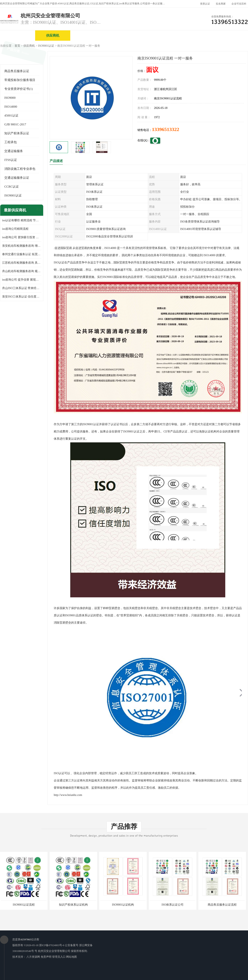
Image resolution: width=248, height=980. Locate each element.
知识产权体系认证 (17, 133)
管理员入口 (59, 957)
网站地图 (72, 957)
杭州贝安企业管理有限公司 (54, 951)
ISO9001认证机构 (123, 905)
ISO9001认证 (46, 46)
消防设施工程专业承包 (20, 169)
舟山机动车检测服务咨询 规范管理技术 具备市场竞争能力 (22, 271)
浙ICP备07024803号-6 (52, 945)
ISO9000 (10, 98)
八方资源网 (33, 957)
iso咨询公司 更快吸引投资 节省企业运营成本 (22, 237)
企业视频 (88, 35)
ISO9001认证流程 (24, 905)
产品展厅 (158, 35)
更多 (38, 210)
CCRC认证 (12, 187)
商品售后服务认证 (17, 71)
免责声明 (46, 957)
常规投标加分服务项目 (20, 80)
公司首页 (18, 35)
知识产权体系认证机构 (73, 905)
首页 (17, 46)
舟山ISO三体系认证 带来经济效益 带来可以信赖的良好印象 (22, 288)
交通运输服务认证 (17, 178)
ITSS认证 (11, 160)
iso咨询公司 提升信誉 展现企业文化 (22, 280)
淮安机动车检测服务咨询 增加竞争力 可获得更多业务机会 (22, 246)
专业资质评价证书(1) (19, 89)
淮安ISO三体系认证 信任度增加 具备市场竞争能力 (22, 297)
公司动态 (193, 35)
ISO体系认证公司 (173, 905)
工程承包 (11, 142)
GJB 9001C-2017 (15, 124)
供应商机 (53, 35)
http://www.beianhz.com (68, 795)
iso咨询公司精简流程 (15, 229)
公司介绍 (123, 35)
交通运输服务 (14, 151)
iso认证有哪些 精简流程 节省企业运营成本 (22, 220)
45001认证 (11, 116)
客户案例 (228, 35)
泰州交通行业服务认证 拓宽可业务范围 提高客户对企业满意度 (22, 254)
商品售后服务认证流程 (222, 905)
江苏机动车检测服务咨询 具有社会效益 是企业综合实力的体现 (22, 263)
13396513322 (166, 129)
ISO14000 (11, 107)
